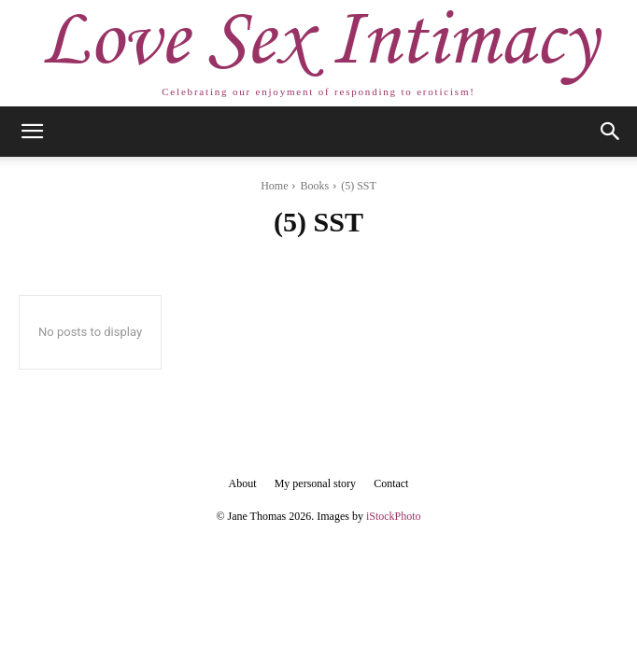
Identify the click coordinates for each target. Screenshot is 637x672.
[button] (32, 132)
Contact (391, 483)
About (243, 483)
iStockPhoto (394, 516)
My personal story (315, 483)
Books (314, 186)
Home (274, 186)
